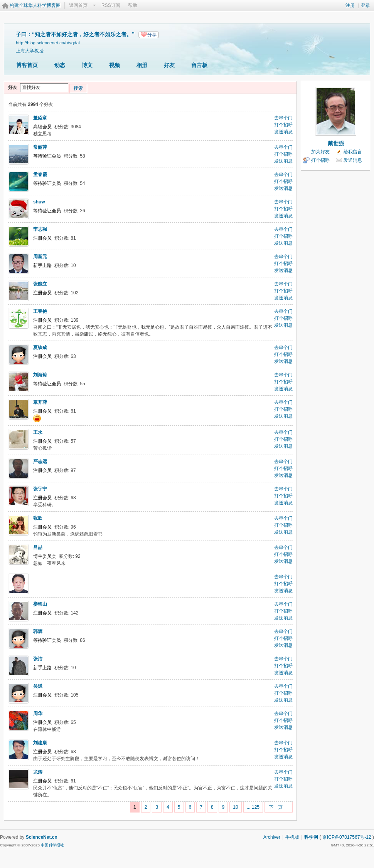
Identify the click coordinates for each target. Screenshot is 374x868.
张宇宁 (40, 489)
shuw (39, 202)
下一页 (276, 807)
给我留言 (353, 152)
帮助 (133, 5)
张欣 (38, 518)
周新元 (40, 257)
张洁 (38, 659)
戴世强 (336, 143)
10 (235, 807)
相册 (142, 65)
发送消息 (283, 132)
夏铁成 (40, 348)
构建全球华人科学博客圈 (35, 5)
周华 (38, 714)
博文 (87, 65)
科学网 (311, 837)
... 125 (253, 807)
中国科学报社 (52, 845)
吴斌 (38, 686)
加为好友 (320, 152)
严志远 (40, 462)
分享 (152, 35)
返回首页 (78, 5)
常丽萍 (40, 147)
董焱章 (40, 118)
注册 (350, 5)
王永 (38, 432)
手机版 (292, 837)
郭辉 (38, 631)
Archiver (272, 837)
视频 (115, 65)
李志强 (40, 229)
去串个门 (283, 118)
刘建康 (40, 743)
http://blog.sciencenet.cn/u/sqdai (48, 43)
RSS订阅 (111, 5)
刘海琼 (40, 375)
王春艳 (40, 311)
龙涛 (38, 772)
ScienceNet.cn (42, 837)
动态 (60, 65)
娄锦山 (40, 604)
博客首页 (27, 65)
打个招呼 (283, 125)
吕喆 (38, 547)
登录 (366, 5)
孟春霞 (40, 175)
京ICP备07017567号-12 (347, 837)
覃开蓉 (40, 402)
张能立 (40, 284)
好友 (169, 65)
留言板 (199, 65)
